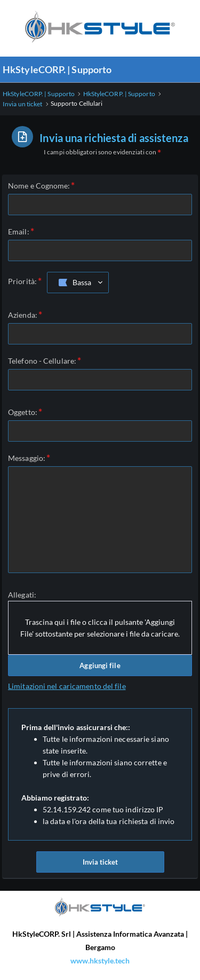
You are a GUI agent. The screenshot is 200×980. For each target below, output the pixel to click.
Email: (19, 232)
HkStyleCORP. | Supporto (57, 69)
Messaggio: (27, 458)
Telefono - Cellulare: (42, 361)
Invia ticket (100, 862)
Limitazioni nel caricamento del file (67, 686)
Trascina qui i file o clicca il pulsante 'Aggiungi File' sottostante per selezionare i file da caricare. (100, 628)
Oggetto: (23, 412)
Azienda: (23, 315)
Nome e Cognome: (39, 186)
